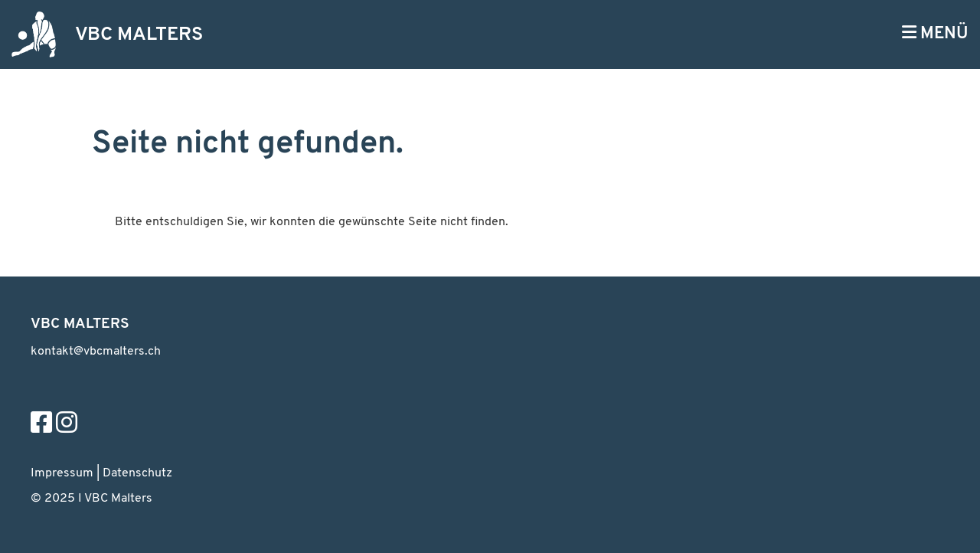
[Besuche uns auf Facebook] (41, 425)
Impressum (62, 473)
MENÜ (935, 33)
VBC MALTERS (139, 35)
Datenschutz (137, 473)
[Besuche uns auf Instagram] (67, 425)
